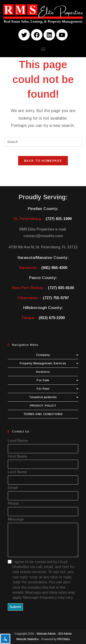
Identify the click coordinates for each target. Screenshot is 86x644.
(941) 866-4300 (54, 268)
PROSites (64, 639)
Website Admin (46, 634)
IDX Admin (65, 634)
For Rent (58, 389)
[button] (43, 49)
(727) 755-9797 (56, 298)
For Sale (57, 380)
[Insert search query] (43, 142)
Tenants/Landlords (54, 397)
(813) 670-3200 (52, 318)
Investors (43, 372)
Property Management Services (49, 363)
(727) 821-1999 (59, 219)
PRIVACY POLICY (43, 406)
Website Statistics (28, 639)
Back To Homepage (43, 161)
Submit (15, 607)
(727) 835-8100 (61, 288)
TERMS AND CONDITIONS (43, 414)
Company (57, 355)
